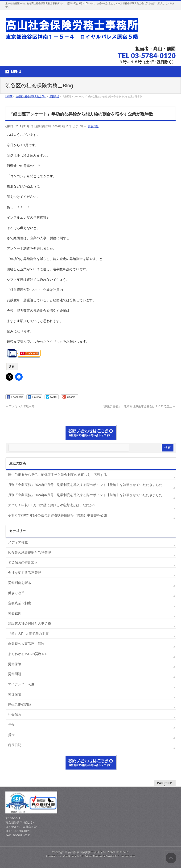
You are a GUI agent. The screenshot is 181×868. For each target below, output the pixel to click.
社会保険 (15, 715)
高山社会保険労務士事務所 (85, 852)
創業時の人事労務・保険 (26, 644)
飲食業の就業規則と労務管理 (29, 553)
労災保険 (15, 694)
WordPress (69, 856)
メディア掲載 (18, 542)
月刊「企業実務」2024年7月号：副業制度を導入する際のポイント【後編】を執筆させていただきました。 (87, 485)
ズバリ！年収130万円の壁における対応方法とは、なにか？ (52, 505)
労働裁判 (15, 613)
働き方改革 (16, 593)
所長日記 (93, 126)
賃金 (11, 735)
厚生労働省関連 (20, 704)
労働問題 (15, 674)
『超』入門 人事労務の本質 (28, 634)
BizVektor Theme (91, 856)
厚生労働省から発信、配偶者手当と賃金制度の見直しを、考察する (58, 475)
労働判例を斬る (20, 583)
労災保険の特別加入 (23, 562)
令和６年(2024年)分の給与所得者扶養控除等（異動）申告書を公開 (57, 515)
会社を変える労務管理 (25, 573)
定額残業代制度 (20, 603)
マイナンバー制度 (21, 684)
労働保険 (15, 664)
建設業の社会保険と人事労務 (29, 623)
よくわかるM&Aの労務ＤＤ (28, 654)
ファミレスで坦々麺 (20, 406)
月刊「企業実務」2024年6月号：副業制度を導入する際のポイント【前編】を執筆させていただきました (85, 495)
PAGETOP (165, 783)
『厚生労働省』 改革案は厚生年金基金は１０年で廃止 (138, 406)
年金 (11, 725)
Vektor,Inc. (113, 856)
